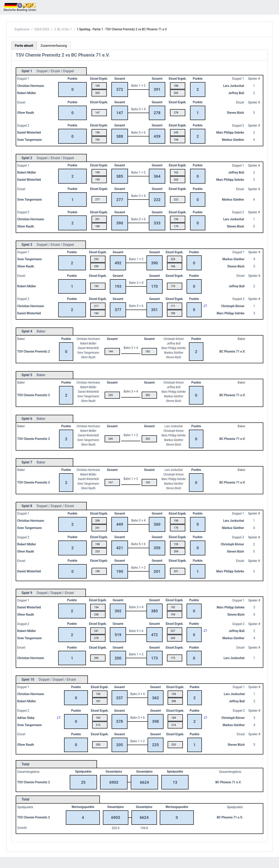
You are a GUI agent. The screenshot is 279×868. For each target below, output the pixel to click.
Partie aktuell (24, 46)
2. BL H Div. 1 (63, 29)
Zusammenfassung (54, 46)
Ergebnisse (22, 29)
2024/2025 (42, 29)
